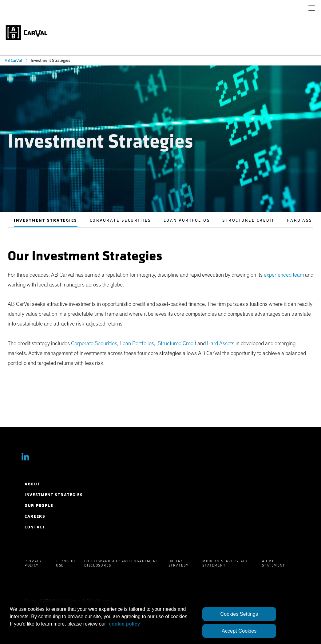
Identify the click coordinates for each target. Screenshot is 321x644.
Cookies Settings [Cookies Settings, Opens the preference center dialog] (239, 614)
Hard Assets (221, 344)
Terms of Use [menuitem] (66, 563)
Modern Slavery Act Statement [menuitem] (225, 563)
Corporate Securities (121, 220)
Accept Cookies (239, 631)
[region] (160, 622)
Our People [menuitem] (39, 506)
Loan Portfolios (187, 220)
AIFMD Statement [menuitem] (273, 563)
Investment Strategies (46, 220)
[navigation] (312, 9)
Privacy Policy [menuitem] (33, 563)
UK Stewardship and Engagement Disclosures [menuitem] (121, 563)
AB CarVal (13, 60)
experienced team (284, 275)
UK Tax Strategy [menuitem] (179, 563)
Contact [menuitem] (35, 527)
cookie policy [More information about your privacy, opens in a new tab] (124, 624)
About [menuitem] (32, 484)
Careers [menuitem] (35, 516)
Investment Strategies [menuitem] (54, 495)
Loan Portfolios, (138, 344)
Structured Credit (248, 220)
